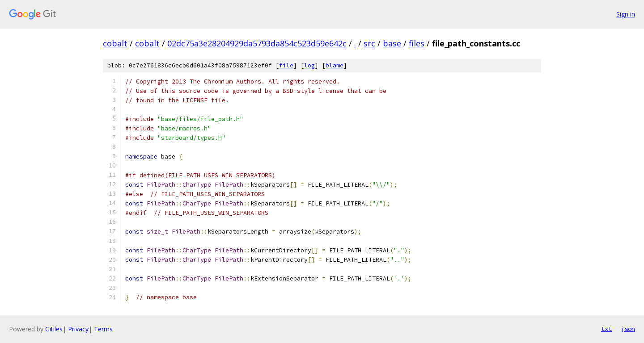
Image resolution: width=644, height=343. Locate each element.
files (417, 43)
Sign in (626, 14)
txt (606, 329)
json (628, 329)
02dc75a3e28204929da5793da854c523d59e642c (257, 43)
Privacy (78, 329)
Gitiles (54, 329)
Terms (103, 329)
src (369, 43)
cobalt (115, 43)
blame (335, 65)
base (392, 43)
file (286, 65)
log (309, 65)
